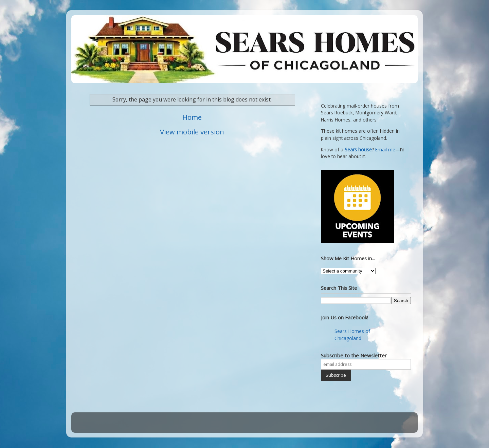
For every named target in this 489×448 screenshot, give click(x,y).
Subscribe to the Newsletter (354, 355)
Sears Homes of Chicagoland (352, 335)
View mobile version (192, 132)
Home (192, 117)
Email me (385, 150)
